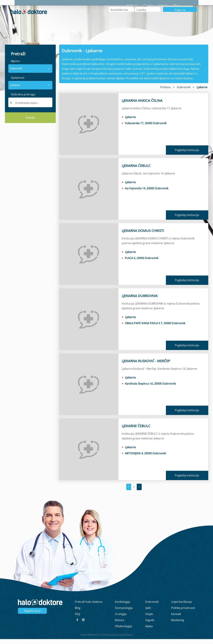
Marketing (178, 625)
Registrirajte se (193, 20)
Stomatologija (124, 613)
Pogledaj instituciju (187, 155)
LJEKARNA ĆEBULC (136, 171)
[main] (106, 322)
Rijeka (149, 631)
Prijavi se (180, 15)
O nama (163, 5)
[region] (30, 157)
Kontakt (176, 619)
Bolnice (120, 625)
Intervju (178, 5)
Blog (191, 5)
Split (148, 613)
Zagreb (150, 625)
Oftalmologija (123, 631)
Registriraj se (32, 616)
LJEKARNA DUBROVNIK (140, 301)
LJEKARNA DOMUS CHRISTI (143, 236)
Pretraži (30, 123)
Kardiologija (123, 607)
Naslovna (147, 5)
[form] (30, 89)
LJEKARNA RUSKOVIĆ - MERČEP (146, 366)
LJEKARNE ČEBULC (136, 431)
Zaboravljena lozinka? (149, 20)
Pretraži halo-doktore (89, 607)
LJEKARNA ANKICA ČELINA (142, 105)
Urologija (121, 619)
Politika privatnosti (183, 613)
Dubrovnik (152, 607)
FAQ (77, 619)
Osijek (149, 619)
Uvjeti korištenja (181, 607)
